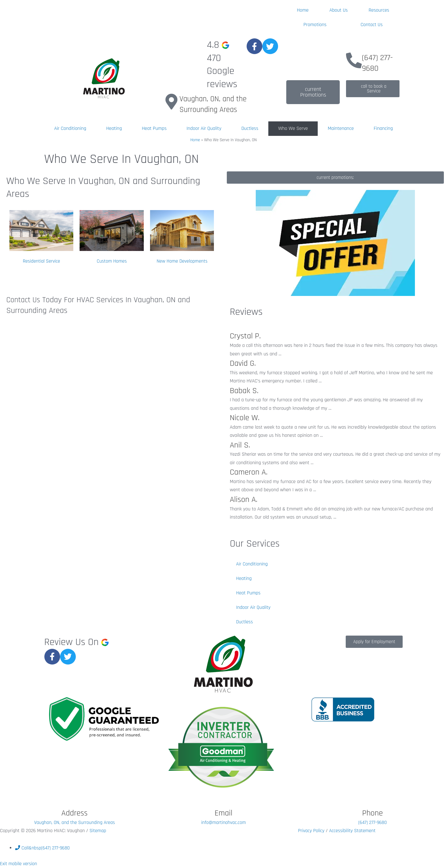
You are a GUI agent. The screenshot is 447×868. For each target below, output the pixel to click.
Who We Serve (293, 128)
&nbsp (43, 848)
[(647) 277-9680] (354, 60)
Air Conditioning (70, 128)
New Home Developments (182, 261)
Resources (379, 10)
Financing (383, 128)
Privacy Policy (312, 831)
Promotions (315, 25)
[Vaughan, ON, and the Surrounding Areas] (171, 102)
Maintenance (341, 128)
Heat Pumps (154, 128)
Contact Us (372, 25)
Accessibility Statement (353, 831)
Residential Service (41, 261)
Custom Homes (112, 261)
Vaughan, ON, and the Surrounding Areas (215, 104)
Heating (114, 128)
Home (303, 10)
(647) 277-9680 (377, 63)
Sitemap (98, 831)
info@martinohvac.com (223, 822)
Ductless (250, 128)
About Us (338, 10)
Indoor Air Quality (204, 128)
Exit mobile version (19, 864)
